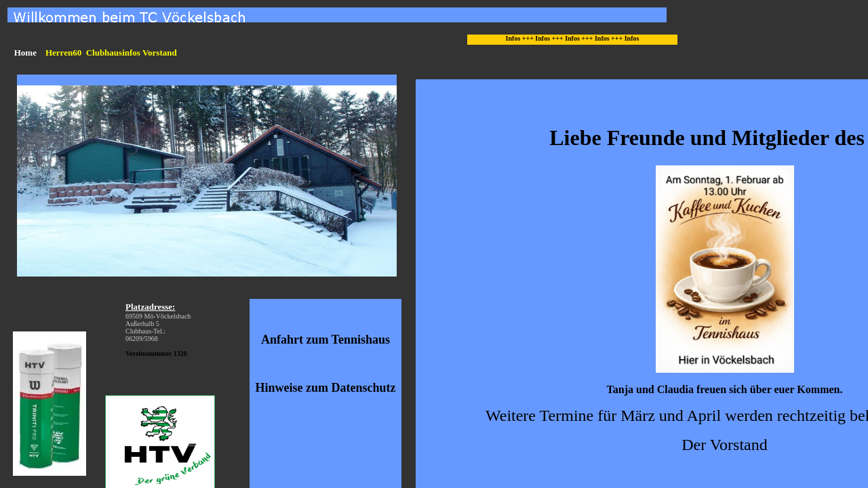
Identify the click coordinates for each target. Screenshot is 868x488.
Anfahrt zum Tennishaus (325, 340)
